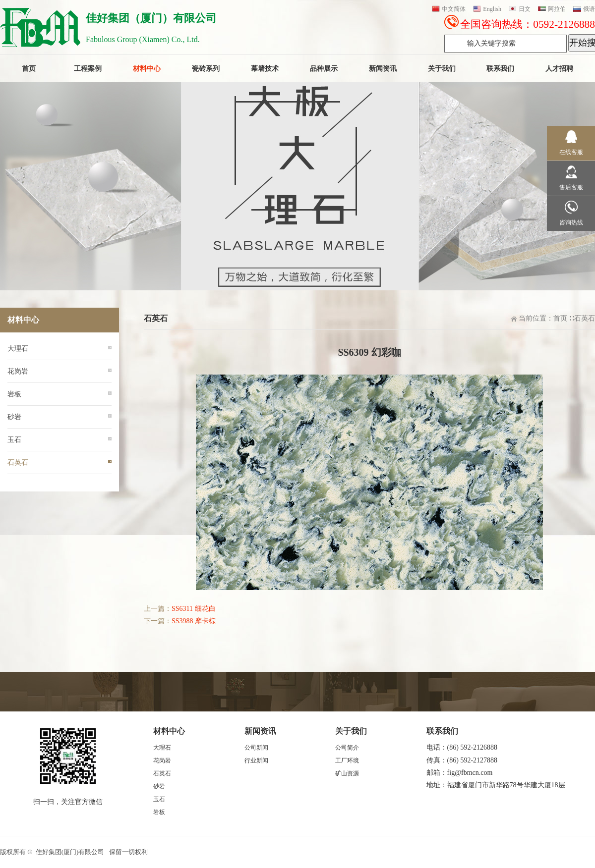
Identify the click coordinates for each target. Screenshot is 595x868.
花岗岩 (18, 371)
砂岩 (14, 417)
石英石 (585, 318)
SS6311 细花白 (194, 609)
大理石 (18, 349)
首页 (560, 318)
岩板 (14, 394)
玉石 (14, 440)
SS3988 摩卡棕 (194, 621)
